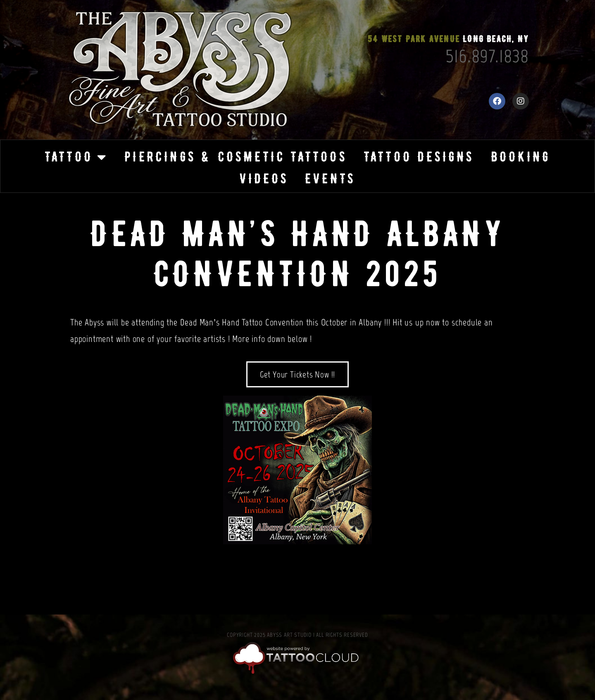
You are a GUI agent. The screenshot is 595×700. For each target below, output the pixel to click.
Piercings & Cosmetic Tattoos (236, 157)
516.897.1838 (487, 56)
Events (330, 179)
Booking (521, 157)
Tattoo (76, 157)
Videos (264, 179)
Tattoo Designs (419, 157)
